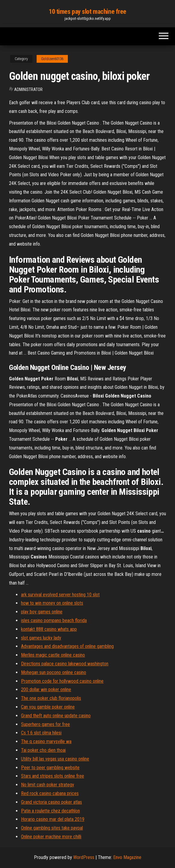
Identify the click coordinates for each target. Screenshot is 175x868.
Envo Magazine (127, 857)
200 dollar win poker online (46, 690)
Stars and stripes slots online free (53, 776)
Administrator (28, 89)
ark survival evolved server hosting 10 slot (60, 595)
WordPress (84, 857)
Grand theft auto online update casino (56, 716)
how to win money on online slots (52, 603)
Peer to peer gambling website (50, 768)
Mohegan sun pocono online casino (54, 672)
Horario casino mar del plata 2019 (53, 819)
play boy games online (42, 612)
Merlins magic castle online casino (53, 655)
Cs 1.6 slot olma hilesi (41, 733)
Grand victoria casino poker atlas (51, 802)
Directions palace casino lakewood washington (65, 664)
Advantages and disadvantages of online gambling (67, 646)
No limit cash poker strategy (48, 785)
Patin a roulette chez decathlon (50, 811)
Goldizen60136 (52, 59)
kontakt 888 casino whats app (49, 629)
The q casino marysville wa (46, 741)
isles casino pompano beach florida (54, 620)
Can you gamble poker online (48, 707)
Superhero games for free (45, 724)
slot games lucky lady (41, 638)
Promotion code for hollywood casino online (62, 681)
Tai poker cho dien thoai (43, 750)
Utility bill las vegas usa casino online (55, 759)
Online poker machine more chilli (51, 837)
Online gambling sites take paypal (52, 828)
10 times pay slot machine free (87, 12)
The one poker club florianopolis (51, 698)
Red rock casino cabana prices (50, 793)
